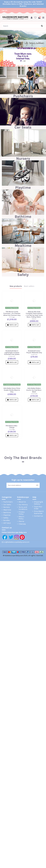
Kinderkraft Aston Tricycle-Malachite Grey (34, 352)
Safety (23, 275)
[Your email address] (20, 485)
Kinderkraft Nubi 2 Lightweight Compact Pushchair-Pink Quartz (12, 353)
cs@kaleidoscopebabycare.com (17, 542)
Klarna (21, 521)
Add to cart (12, 325)
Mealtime (23, 246)
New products (16, 286)
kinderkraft (12, 356)
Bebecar (34, 319)
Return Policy (21, 518)
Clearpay (22, 524)
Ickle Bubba (34, 394)
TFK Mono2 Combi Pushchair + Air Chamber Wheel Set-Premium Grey (12, 313)
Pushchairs (23, 96)
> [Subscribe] (37, 485)
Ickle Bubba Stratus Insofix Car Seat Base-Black (34, 390)
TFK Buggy (12, 317)
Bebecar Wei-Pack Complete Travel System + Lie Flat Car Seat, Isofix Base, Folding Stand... (34, 314)
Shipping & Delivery (39, 503)
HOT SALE (7, 523)
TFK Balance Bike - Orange (12, 427)
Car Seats (23, 127)
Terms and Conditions (23, 508)
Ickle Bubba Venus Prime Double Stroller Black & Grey (12, 390)
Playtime (23, 188)
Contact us (38, 516)
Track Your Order (38, 508)
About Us (22, 502)
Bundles (7, 520)
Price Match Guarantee (39, 512)
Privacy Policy (22, 513)
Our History (23, 505)
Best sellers (29, 286)
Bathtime (23, 217)
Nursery (23, 159)
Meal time (7, 510)
